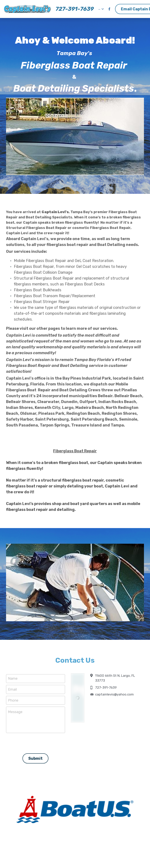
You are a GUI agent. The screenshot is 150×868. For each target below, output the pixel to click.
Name (13, 678)
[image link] (27, 9)
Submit (35, 756)
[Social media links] (109, 9)
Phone (13, 700)
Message (15, 712)
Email (12, 689)
